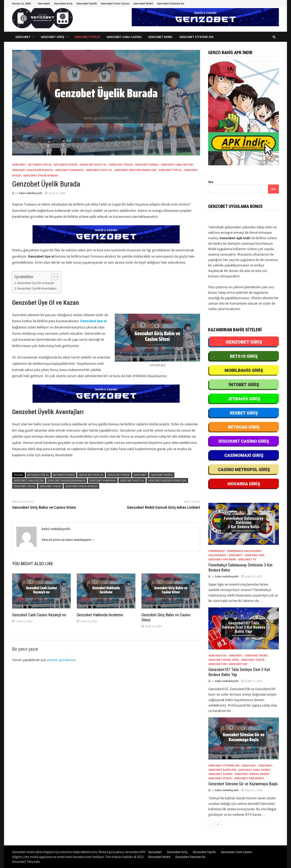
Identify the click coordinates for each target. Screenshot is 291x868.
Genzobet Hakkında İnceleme (100, 615)
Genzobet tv (247, 559)
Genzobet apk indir (222, 559)
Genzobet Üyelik (87, 3)
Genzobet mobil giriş (224, 660)
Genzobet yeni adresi (249, 778)
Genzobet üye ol (170, 170)
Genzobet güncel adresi (252, 774)
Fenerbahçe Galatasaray (244, 551)
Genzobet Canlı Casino (115, 3)
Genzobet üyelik (50, 486)
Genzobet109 (238, 664)
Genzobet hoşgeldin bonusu (33, 170)
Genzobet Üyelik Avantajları (37, 288)
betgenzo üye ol (40, 165)
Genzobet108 (217, 664)
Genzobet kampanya (69, 170)
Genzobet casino (220, 774)
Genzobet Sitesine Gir (171, 3)
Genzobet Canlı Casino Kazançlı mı (39, 615)
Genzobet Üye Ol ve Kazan (36, 283)
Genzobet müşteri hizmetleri (135, 170)
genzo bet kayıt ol (93, 165)
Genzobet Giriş (63, 3)
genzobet (19, 165)
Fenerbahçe (217, 551)
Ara (211, 182)
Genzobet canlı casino (254, 770)
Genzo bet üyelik (121, 165)
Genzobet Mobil (143, 3)
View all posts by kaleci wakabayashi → (68, 540)
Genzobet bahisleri (222, 770)
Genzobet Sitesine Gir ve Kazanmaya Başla (243, 784)
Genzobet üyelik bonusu (41, 175)
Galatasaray (217, 555)
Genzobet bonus (147, 165)
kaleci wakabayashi (31, 193)
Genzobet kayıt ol (99, 170)
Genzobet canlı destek (177, 165)
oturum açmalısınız (61, 660)
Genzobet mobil (256, 655)
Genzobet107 (217, 655)
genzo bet (249, 765)
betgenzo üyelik (66, 165)
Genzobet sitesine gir (224, 765)
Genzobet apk (255, 555)
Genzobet (44, 3)
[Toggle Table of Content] (52, 277)
